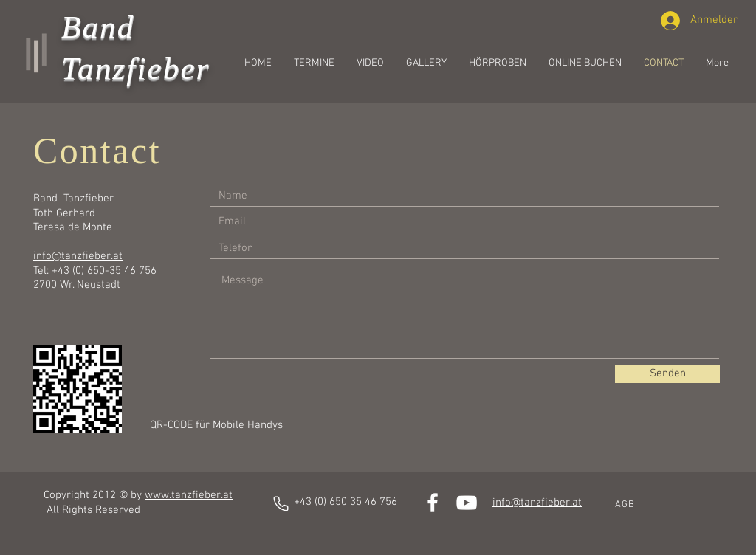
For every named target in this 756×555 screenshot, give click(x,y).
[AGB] (626, 505)
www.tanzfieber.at (189, 495)
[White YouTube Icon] (467, 503)
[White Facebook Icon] (433, 503)
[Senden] (667, 374)
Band (98, 27)
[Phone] (281, 503)
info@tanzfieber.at (78, 256)
